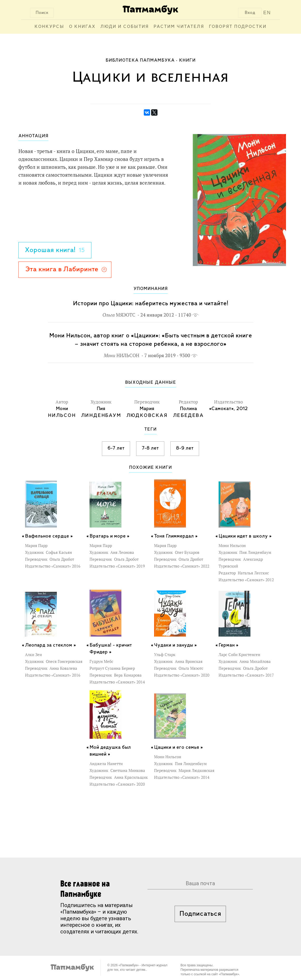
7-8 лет (150, 448)
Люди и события (125, 27)
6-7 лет (116, 448)
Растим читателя (179, 27)
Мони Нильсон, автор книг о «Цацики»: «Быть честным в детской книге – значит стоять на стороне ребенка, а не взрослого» (151, 340)
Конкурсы (49, 27)
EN (267, 13)
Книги (187, 60)
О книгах (82, 27)
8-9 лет (185, 448)
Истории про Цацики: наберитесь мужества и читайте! (151, 304)
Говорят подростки (238, 27)
